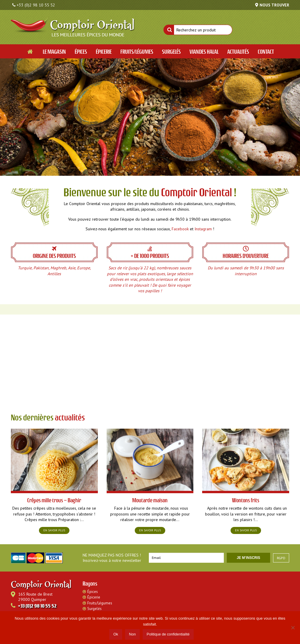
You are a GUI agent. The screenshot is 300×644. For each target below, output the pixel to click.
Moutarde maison (150, 500)
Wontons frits (246, 500)
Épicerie (94, 597)
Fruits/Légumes (100, 603)
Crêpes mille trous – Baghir (54, 500)
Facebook (180, 229)
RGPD (281, 558)
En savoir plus (54, 530)
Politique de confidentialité (168, 634)
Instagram (203, 229)
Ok (116, 634)
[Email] (186, 558)
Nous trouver (274, 5)
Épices (93, 592)
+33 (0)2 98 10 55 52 (36, 5)
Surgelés (94, 609)
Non (132, 634)
